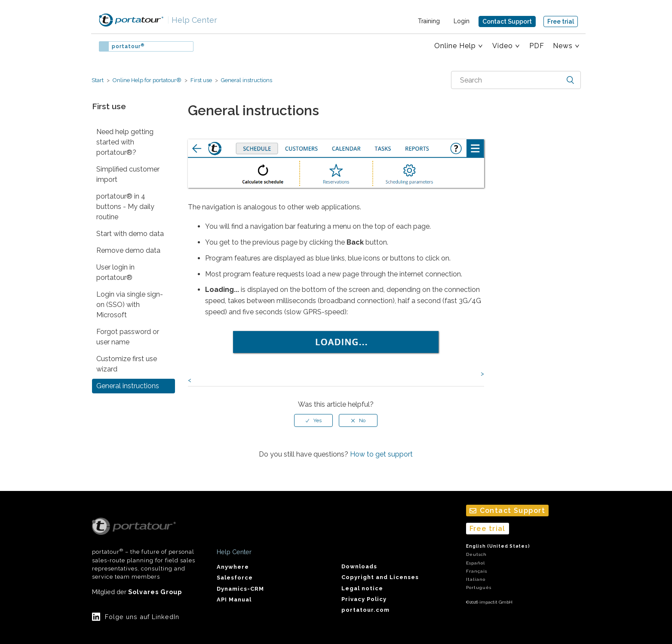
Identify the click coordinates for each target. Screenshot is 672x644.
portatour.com (365, 610)
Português (479, 587)
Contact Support (507, 21)
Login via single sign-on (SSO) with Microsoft (130, 305)
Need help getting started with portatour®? (125, 142)
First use (201, 80)
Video (503, 46)
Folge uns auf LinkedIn (142, 617)
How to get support (381, 454)
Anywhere (233, 567)
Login (462, 21)
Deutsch (476, 554)
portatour (128, 46)
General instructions (246, 80)
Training (429, 21)
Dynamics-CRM (240, 589)
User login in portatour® (115, 272)
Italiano (476, 579)
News (563, 46)
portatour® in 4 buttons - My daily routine (125, 207)
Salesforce (235, 578)
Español (476, 563)
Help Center (192, 20)
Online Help (455, 46)
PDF (537, 46)
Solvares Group (155, 592)
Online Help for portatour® (147, 80)
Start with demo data (130, 234)
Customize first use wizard (127, 364)
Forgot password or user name (128, 337)
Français (477, 571)
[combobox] (516, 80)
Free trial (561, 21)
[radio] (313, 420)
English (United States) (498, 546)
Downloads (359, 566)
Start (98, 80)
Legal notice (362, 588)
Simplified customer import (128, 174)
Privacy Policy (364, 599)
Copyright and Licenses (380, 577)
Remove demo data (128, 250)
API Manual (234, 600)
